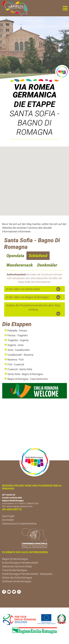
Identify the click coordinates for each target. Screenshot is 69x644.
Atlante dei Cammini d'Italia (17, 566)
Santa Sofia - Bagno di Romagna (24, 374)
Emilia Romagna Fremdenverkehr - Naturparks (27, 574)
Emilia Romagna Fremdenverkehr (20, 563)
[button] (65, 8)
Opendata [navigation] (15, 256)
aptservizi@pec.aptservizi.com (20, 506)
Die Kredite (8, 520)
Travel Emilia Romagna (15, 570)
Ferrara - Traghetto (16, 335)
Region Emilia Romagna (15, 559)
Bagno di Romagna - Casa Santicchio (26, 379)
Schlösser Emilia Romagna (17, 581)
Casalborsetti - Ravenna (19, 355)
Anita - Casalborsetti (17, 350)
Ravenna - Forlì (14, 360)
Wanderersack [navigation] (20, 265)
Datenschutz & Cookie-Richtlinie (19, 524)
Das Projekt (8, 516)
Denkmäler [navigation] (47, 265)
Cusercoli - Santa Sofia (18, 369)
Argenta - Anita (14, 345)
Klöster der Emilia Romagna (17, 578)
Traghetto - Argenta (16, 340)
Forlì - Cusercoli (14, 364)
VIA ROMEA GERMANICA (35, 91)
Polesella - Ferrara (16, 331)
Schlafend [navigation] (38, 256)
